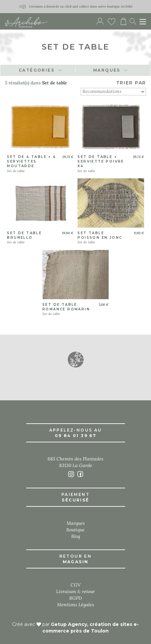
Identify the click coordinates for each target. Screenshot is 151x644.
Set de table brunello (24, 235)
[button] (75, 359)
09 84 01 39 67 (76, 436)
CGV (75, 585)
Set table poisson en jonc (100, 235)
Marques (76, 523)
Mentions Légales (75, 605)
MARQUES (111, 70)
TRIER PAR (131, 83)
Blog (76, 536)
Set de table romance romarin (66, 307)
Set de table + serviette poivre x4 (101, 162)
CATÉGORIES (40, 70)
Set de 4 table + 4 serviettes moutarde (31, 162)
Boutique (75, 530)
